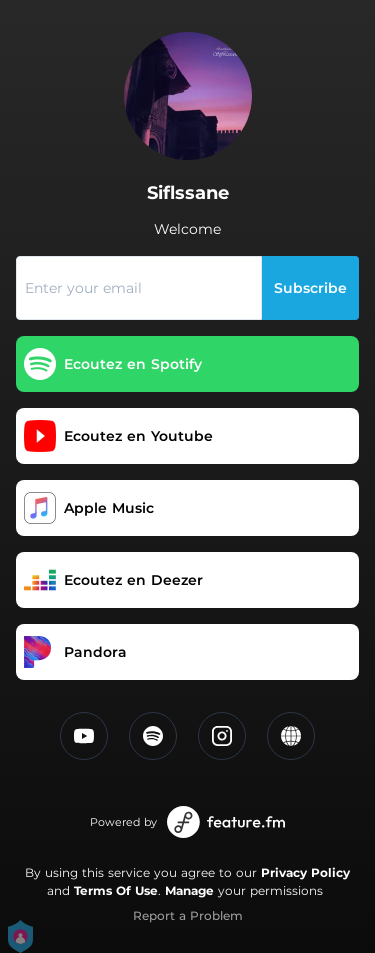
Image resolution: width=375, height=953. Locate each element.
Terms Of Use (116, 890)
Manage (189, 890)
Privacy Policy (305, 872)
